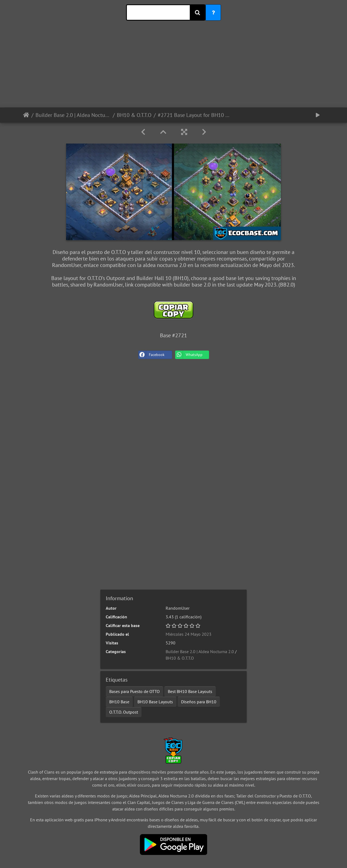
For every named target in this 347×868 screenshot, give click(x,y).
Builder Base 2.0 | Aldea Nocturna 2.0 (73, 115)
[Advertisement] (173, 69)
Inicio (26, 115)
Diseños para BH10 (199, 702)
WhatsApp (189, 355)
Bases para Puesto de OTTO (134, 691)
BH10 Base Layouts (155, 702)
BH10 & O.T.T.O (134, 115)
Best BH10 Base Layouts (190, 691)
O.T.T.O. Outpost (124, 712)
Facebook (152, 355)
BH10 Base (119, 702)
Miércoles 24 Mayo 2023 (189, 634)
